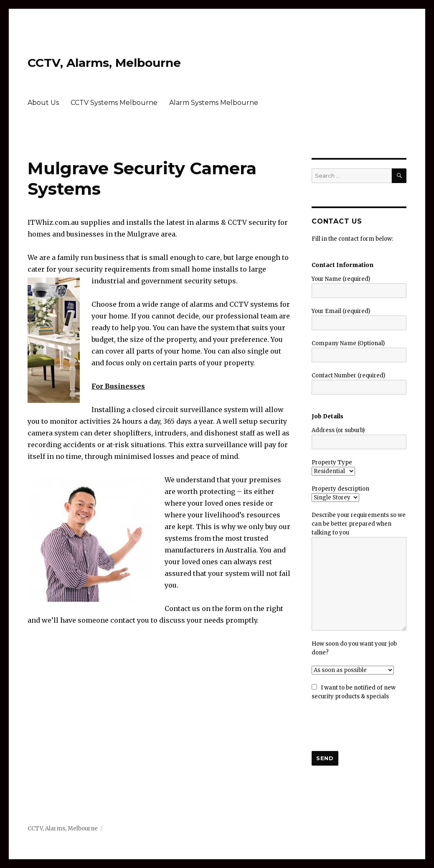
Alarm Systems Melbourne (214, 103)
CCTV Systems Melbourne (114, 103)
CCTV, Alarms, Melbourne (104, 63)
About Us (43, 103)
